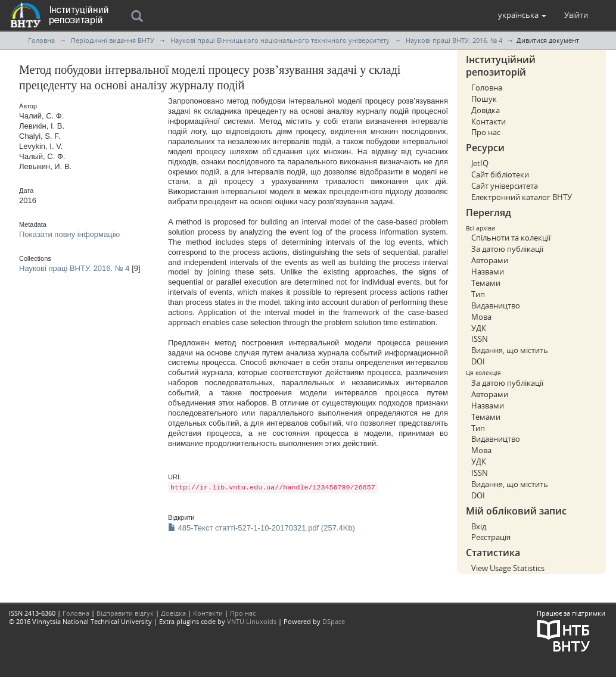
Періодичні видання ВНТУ (113, 40)
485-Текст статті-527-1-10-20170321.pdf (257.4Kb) (262, 528)
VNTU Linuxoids (252, 621)
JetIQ (480, 163)
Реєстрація (491, 537)
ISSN (480, 339)
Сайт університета (505, 186)
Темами (486, 283)
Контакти (489, 121)
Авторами (490, 260)
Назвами (488, 272)
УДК (479, 328)
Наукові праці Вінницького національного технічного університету (280, 40)
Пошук (484, 99)
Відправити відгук (125, 613)
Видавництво (496, 305)
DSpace (334, 621)
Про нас (486, 132)
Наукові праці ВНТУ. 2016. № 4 (454, 40)
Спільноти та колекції (511, 238)
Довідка (486, 110)
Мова (481, 317)
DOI (478, 361)
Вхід (479, 526)
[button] (522, 15)
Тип (478, 294)
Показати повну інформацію (69, 234)
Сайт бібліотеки (500, 174)
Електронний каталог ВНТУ (522, 197)
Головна (41, 40)
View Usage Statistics (508, 568)
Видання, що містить (510, 350)
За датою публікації (507, 249)
